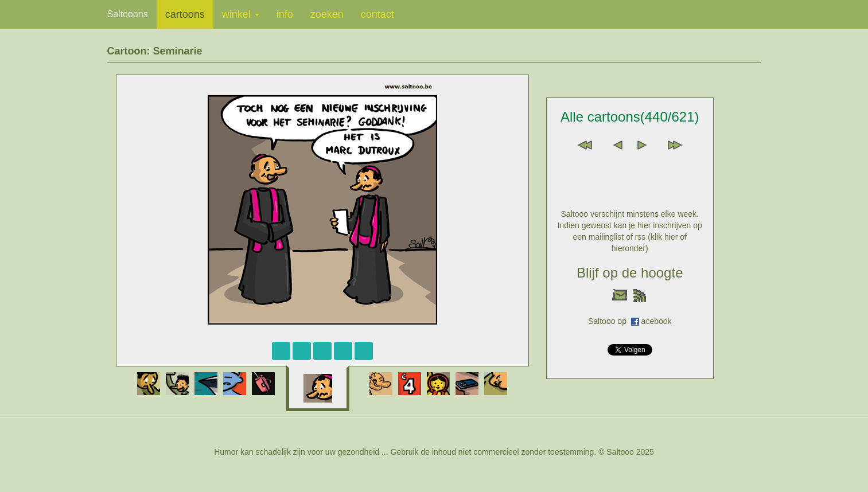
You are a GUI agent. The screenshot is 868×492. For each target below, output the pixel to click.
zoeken (327, 14)
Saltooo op (610, 321)
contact (377, 14)
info (285, 14)
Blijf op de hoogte (630, 273)
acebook (657, 321)
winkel (241, 14)
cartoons (185, 14)
